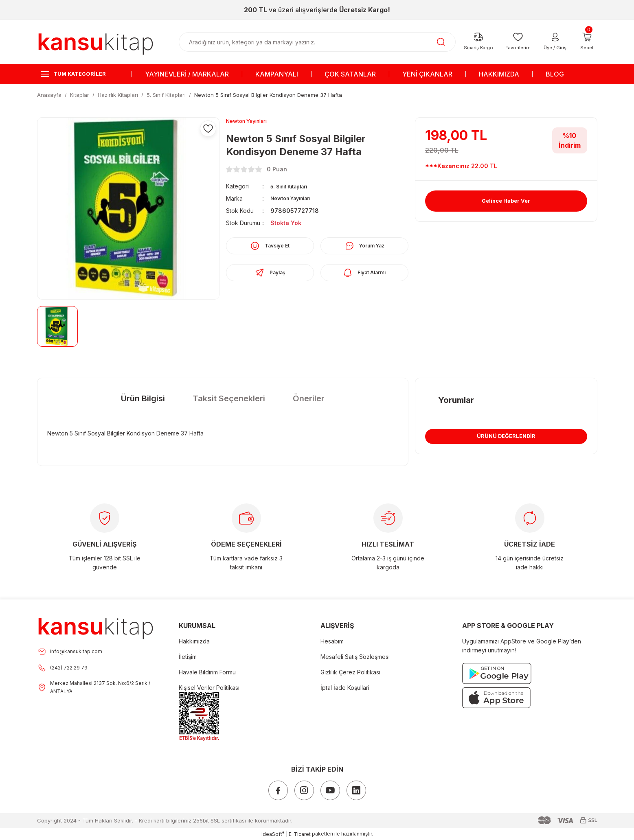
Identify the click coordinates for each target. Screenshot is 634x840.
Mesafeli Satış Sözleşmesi (355, 657)
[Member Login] (555, 42)
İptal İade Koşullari (345, 688)
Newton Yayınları (295, 200)
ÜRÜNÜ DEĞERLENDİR (506, 440)
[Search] (317, 42)
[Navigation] (81, 74)
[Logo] (96, 41)
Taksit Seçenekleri (229, 398)
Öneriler (309, 398)
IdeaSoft (273, 834)
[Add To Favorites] (208, 129)
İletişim (188, 657)
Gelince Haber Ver (506, 201)
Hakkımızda (194, 641)
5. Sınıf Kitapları (294, 187)
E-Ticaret (300, 834)
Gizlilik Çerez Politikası (350, 672)
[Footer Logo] (96, 626)
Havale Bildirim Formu (207, 672)
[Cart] (587, 42)
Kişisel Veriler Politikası (209, 688)
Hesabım (332, 641)
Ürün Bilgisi (143, 398)
